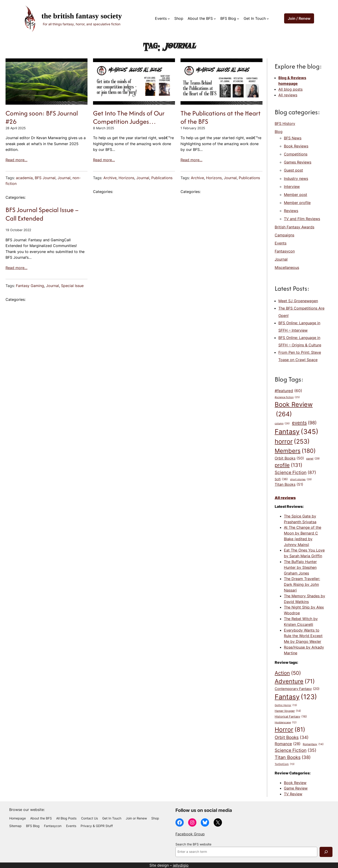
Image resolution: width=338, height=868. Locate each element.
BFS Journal (45, 178)
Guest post (293, 170)
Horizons (126, 178)
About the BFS (200, 18)
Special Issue (72, 286)
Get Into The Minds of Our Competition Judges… (129, 117)
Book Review (295, 783)
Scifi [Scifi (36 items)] (281, 479)
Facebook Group (190, 834)
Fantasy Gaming (30, 286)
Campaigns (284, 235)
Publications (162, 178)
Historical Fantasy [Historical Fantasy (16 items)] (291, 716)
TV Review (293, 794)
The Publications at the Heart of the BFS (221, 117)
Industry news (296, 178)
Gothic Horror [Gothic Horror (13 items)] (286, 705)
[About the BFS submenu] (215, 19)
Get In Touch (255, 18)
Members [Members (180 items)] (295, 451)
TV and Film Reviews (302, 219)
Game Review (296, 788)
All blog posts (290, 89)
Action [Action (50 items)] (288, 673)
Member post (296, 195)
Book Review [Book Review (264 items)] (294, 410)
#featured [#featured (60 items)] (288, 391)
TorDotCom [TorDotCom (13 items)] (285, 764)
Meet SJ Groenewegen (298, 301)
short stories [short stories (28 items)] (301, 480)
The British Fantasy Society (82, 16)
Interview (292, 187)
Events (161, 18)
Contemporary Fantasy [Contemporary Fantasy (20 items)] (297, 689)
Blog (279, 132)
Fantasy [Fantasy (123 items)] (296, 697)
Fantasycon (285, 251)
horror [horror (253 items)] (292, 442)
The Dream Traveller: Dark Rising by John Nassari (302, 584)
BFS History (285, 124)
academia (24, 178)
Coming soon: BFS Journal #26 (42, 117)
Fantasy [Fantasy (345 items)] (297, 432)
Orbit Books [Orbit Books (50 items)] (289, 458)
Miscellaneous (287, 267)
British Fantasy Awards (294, 227)
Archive (110, 178)
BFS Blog (228, 18)
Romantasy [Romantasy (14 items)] (313, 744)
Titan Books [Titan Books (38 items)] (293, 757)
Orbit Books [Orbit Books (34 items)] (292, 737)
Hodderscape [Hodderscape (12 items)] (286, 723)
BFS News (293, 138)
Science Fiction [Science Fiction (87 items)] (295, 472)
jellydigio (181, 865)
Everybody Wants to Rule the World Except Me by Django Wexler (303, 636)
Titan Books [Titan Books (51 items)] (289, 485)
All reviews (288, 95)
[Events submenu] (169, 19)
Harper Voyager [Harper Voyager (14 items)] (288, 711)
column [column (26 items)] (282, 424)
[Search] (326, 852)
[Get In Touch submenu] (268, 19)
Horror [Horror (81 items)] (290, 730)
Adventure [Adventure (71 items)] (295, 681)
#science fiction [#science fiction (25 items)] (287, 398)
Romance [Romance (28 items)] (288, 744)
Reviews (291, 211)
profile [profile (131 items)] (288, 465)
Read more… (16, 160)
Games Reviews (298, 162)
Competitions (296, 154)
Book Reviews (296, 146)
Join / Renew (299, 18)
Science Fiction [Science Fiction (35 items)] (296, 750)
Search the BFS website (193, 844)
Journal (64, 178)
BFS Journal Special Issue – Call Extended (42, 214)
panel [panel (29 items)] (313, 459)
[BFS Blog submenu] (238, 19)
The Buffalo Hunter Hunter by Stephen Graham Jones (300, 567)
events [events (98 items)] (304, 423)
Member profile (297, 203)
